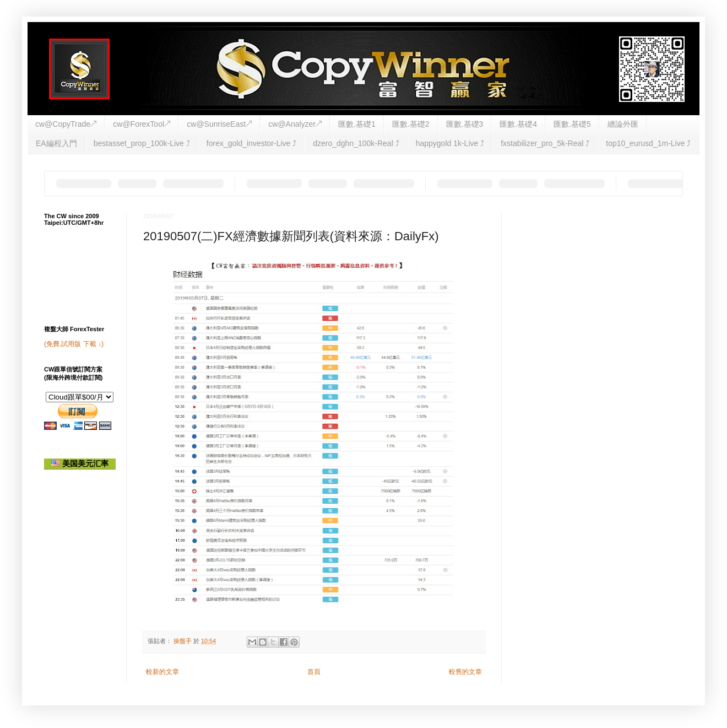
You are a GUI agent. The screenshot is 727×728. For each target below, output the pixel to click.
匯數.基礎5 (572, 124)
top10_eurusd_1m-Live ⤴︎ (648, 143)
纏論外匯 (623, 124)
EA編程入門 (56, 143)
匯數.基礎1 (357, 124)
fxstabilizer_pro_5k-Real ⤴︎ (545, 143)
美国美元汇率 (80, 463)
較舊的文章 (465, 672)
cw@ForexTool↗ (142, 124)
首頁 (314, 672)
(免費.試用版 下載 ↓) (74, 344)
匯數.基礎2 (411, 124)
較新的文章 (162, 672)
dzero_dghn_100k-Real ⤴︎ (356, 143)
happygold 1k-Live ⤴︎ (450, 143)
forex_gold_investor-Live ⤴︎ (251, 143)
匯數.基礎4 (518, 124)
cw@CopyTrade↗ (66, 124)
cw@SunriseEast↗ (219, 124)
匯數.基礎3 (465, 124)
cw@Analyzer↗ (295, 124)
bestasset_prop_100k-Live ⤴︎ (142, 143)
